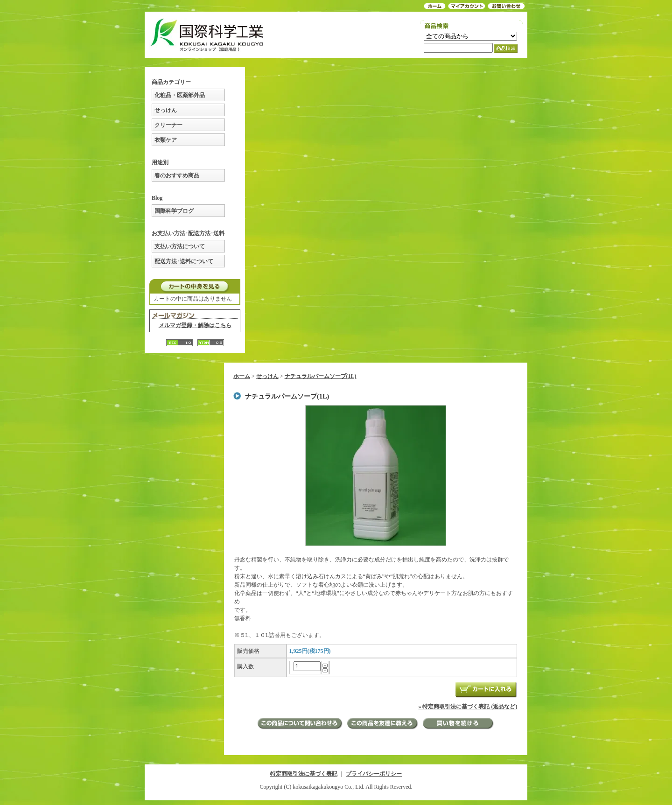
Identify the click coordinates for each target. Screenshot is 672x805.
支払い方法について (180, 246)
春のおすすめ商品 (177, 175)
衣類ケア (166, 140)
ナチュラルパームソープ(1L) (321, 376)
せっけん (166, 110)
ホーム (242, 376)
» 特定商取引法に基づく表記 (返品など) (468, 707)
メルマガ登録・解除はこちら (195, 325)
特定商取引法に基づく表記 (304, 774)
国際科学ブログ (174, 211)
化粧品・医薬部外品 (180, 95)
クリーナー (168, 125)
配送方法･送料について (184, 261)
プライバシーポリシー (374, 774)
